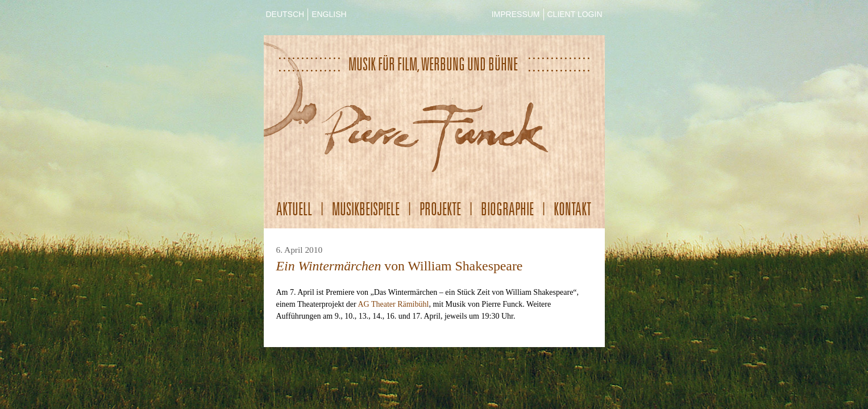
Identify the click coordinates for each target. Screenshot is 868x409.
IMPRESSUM (516, 14)
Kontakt (572, 209)
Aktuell (294, 209)
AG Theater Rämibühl (393, 304)
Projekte (440, 209)
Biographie (507, 209)
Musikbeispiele (366, 209)
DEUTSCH (285, 14)
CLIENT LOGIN (575, 14)
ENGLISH (329, 14)
